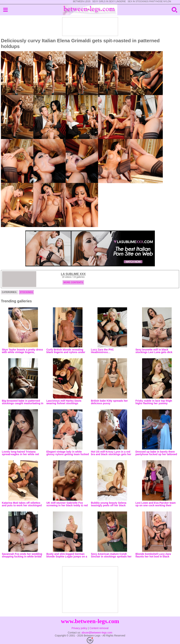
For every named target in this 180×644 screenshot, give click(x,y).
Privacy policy (80, 628)
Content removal (99, 628)
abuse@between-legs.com (97, 633)
